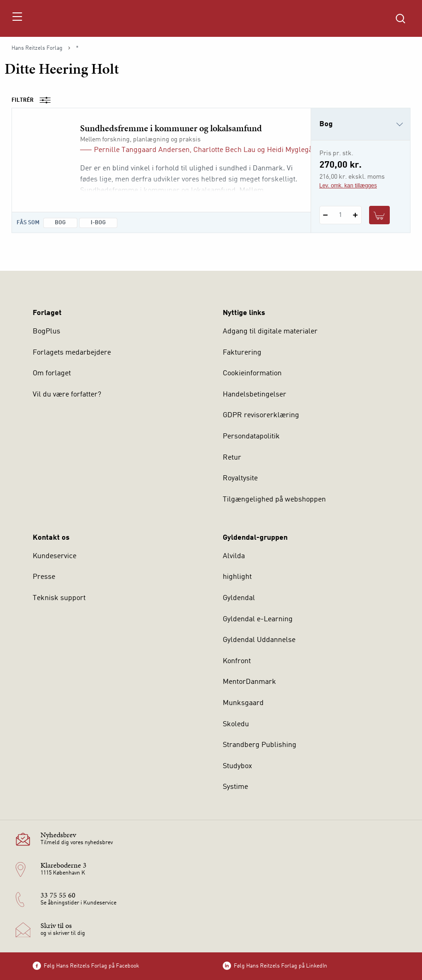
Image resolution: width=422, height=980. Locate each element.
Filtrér (34, 100)
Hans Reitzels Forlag (37, 48)
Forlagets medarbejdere (72, 353)
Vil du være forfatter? (67, 395)
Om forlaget (52, 373)
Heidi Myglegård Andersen (310, 150)
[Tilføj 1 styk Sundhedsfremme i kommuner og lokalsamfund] (356, 215)
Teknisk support (59, 598)
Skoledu (236, 724)
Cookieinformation (252, 373)
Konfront (237, 661)
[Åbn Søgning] (400, 18)
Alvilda (234, 556)
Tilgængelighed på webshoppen (274, 500)
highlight (237, 577)
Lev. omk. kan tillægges (348, 186)
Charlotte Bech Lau (224, 150)
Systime (235, 787)
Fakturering (242, 353)
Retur (232, 458)
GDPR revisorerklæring (261, 415)
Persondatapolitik (251, 437)
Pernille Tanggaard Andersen (142, 150)
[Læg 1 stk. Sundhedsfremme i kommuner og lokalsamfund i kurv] (380, 215)
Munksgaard (243, 703)
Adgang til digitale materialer (270, 332)
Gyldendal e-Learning (258, 619)
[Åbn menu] (17, 18)
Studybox (237, 766)
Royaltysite (240, 478)
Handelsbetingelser (254, 395)
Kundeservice (55, 556)
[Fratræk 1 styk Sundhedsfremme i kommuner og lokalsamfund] (326, 215)
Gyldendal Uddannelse (259, 640)
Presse (44, 577)
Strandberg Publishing (260, 745)
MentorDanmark (249, 682)
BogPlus (46, 332)
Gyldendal (239, 598)
